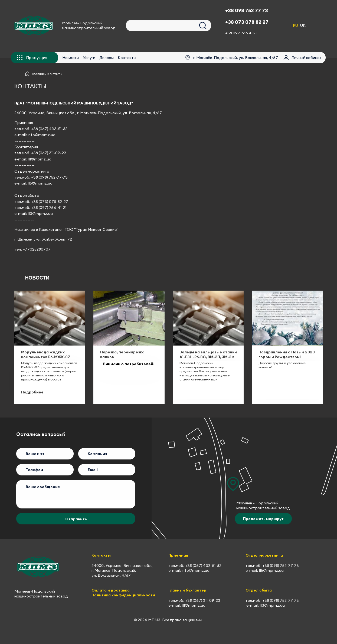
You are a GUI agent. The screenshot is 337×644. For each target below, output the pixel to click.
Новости (71, 58)
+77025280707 (37, 249)
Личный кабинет (307, 58)
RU (295, 25)
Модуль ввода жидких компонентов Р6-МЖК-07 (46, 354)
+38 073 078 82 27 (247, 22)
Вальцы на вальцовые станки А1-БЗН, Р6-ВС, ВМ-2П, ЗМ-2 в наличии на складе (208, 357)
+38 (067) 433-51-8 (48, 129)
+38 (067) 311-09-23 (49, 153)
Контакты (127, 58)
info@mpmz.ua (42, 135)
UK (303, 25)
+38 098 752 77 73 (247, 10)
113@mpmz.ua (40, 213)
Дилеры (107, 58)
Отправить (76, 519)
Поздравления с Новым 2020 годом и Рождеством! (287, 354)
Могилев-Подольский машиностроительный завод (89, 25)
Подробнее (32, 392)
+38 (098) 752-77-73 (49, 177)
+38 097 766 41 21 (241, 33)
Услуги (89, 58)
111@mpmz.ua (40, 159)
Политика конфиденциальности (123, 595)
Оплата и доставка (111, 590)
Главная (38, 74)
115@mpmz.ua (40, 183)
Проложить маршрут (263, 519)
